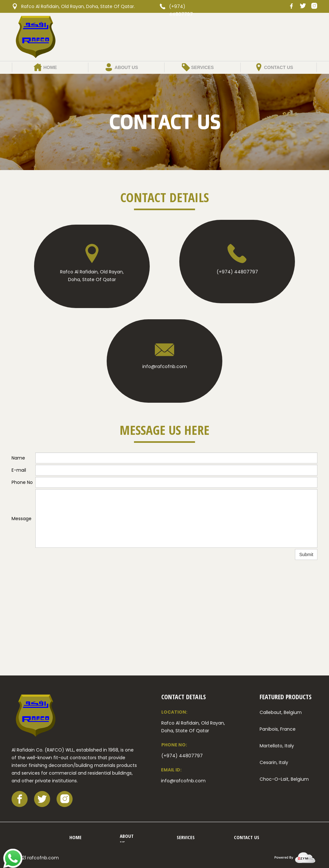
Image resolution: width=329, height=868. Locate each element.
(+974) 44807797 (237, 272)
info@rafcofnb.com (165, 366)
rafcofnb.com (43, 858)
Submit (306, 554)
